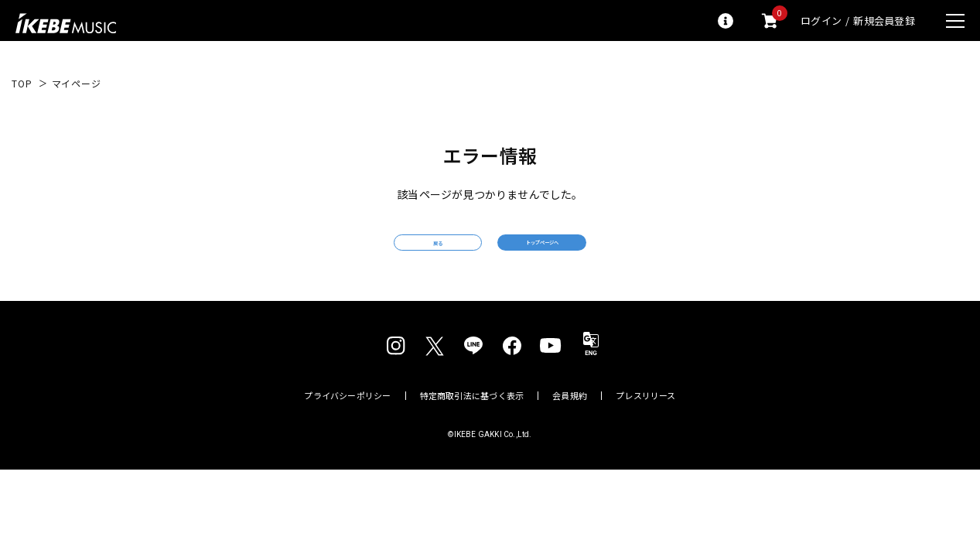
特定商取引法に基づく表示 (472, 418)
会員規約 (570, 418)
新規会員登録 (884, 21)
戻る (377, 254)
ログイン (821, 21)
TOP (22, 84)
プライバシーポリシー (347, 418)
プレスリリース (646, 418)
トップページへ (602, 253)
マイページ (77, 84)
